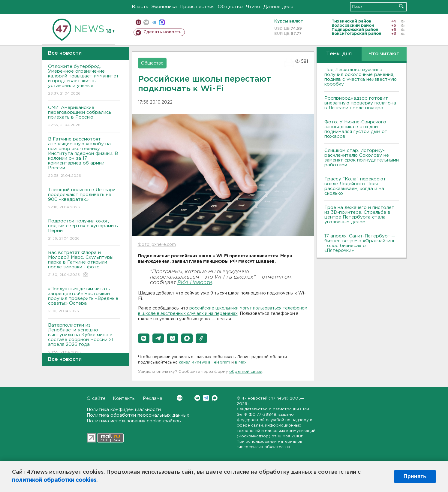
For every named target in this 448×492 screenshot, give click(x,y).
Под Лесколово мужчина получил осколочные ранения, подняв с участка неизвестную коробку (361, 77)
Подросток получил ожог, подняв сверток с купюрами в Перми (84, 230)
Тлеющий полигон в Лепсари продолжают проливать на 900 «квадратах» (84, 199)
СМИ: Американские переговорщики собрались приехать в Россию (84, 117)
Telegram (206, 398)
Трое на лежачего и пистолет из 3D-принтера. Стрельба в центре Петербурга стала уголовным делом (359, 215)
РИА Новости (195, 283)
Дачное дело (278, 7)
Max (215, 398)
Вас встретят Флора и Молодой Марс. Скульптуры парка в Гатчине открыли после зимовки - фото (84, 264)
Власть (140, 7)
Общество (230, 7)
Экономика (164, 7)
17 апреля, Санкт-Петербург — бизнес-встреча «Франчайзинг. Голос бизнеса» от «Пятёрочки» (360, 243)
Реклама (153, 398)
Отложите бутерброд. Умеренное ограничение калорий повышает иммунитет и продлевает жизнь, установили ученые (84, 80)
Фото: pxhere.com (157, 245)
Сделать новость (162, 32)
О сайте (96, 398)
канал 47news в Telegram (204, 362)
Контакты (124, 398)
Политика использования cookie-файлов (134, 421)
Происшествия (197, 7)
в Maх (241, 362)
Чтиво (253, 7)
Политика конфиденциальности (124, 410)
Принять (415, 476)
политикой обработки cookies (54, 480)
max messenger (162, 22)
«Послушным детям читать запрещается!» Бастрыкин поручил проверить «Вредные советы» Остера (84, 300)
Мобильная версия (138, 22)
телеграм (154, 22)
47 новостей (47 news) (265, 398)
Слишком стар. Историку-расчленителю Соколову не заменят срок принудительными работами (362, 158)
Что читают (384, 54)
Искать (401, 6)
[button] (144, 338)
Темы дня (339, 54)
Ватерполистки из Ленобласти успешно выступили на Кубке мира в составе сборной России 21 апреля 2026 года (84, 339)
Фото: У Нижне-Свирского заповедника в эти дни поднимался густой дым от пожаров (356, 129)
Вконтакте (180, 398)
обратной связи (246, 372)
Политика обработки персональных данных (138, 415)
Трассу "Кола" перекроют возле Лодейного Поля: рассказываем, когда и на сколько (355, 186)
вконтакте (146, 22)
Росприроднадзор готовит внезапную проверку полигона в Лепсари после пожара (360, 103)
